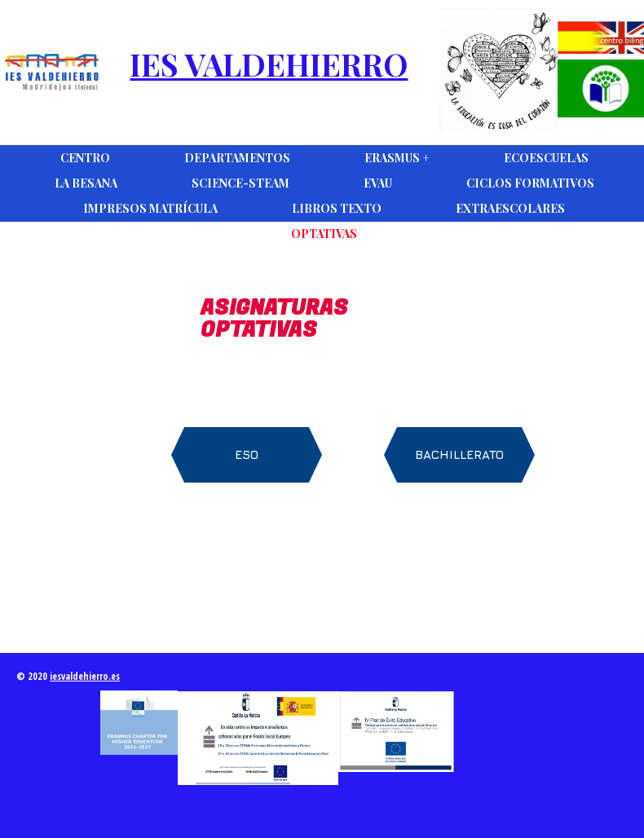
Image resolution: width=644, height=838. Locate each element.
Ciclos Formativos (530, 183)
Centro (85, 158)
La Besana (86, 183)
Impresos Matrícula (150, 208)
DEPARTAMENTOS (237, 158)
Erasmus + (397, 158)
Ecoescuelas (546, 158)
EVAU (378, 183)
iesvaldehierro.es (85, 676)
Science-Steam (240, 183)
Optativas (324, 234)
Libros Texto (337, 208)
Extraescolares (510, 208)
